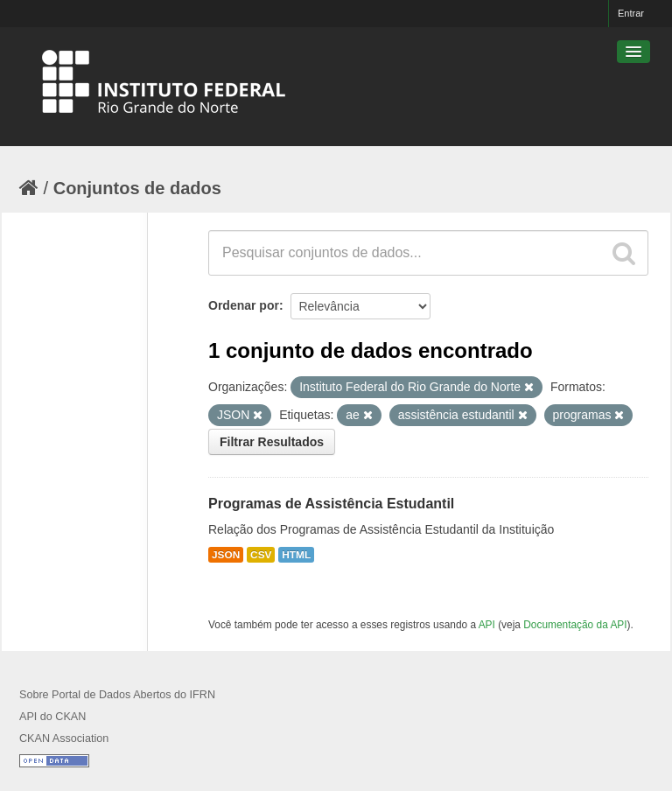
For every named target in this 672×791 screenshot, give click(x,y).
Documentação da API (575, 625)
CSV (261, 555)
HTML (296, 555)
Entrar (631, 13)
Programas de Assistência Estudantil (331, 504)
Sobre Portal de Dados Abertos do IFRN (117, 695)
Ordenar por (244, 305)
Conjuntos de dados (137, 188)
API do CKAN (52, 717)
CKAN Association (64, 738)
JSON (226, 555)
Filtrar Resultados (272, 442)
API (487, 625)
